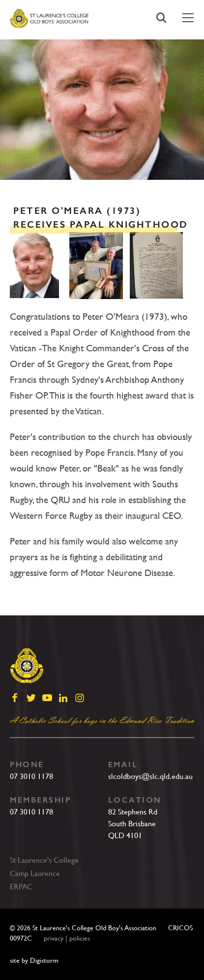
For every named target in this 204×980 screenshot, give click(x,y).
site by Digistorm (34, 960)
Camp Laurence (35, 873)
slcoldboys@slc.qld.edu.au (150, 776)
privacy (54, 938)
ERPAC (21, 887)
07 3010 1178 (31, 776)
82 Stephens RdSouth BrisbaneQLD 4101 (133, 824)
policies (80, 938)
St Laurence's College (44, 860)
